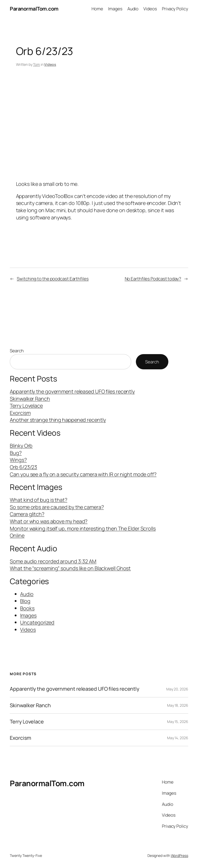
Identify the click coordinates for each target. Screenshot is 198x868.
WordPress (180, 855)
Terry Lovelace (26, 406)
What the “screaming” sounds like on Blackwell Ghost (70, 568)
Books (27, 608)
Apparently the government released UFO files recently (72, 391)
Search (17, 351)
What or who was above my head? (49, 521)
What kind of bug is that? (39, 500)
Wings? (18, 460)
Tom (36, 64)
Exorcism (20, 413)
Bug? (16, 453)
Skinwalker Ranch (30, 399)
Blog (25, 601)
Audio (27, 594)
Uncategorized (37, 622)
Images (28, 615)
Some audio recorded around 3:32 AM (53, 561)
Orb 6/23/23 (23, 467)
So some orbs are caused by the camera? (57, 507)
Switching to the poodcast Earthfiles (53, 279)
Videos (50, 64)
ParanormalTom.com (34, 9)
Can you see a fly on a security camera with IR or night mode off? (83, 474)
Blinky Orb (21, 446)
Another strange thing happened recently (58, 420)
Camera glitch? (27, 514)
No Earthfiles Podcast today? (153, 279)
